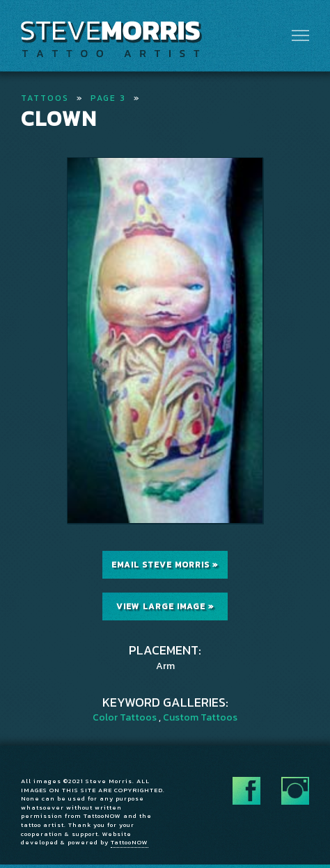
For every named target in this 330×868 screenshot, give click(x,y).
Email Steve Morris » (165, 565)
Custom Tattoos (200, 717)
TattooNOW (129, 842)
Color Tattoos (125, 717)
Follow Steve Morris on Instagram (295, 791)
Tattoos (45, 98)
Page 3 (108, 98)
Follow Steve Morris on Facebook (246, 791)
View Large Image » (165, 606)
